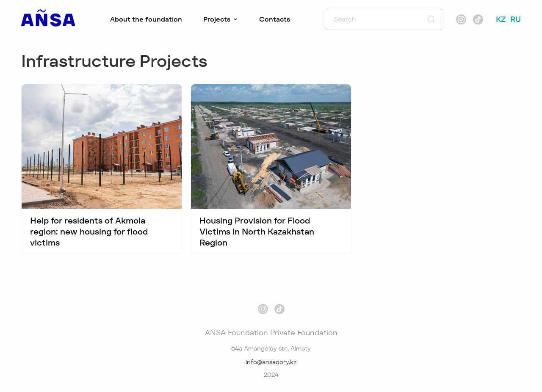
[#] (48, 24)
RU (516, 19)
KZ (501, 19)
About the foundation (146, 19)
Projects (221, 19)
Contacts (275, 19)
